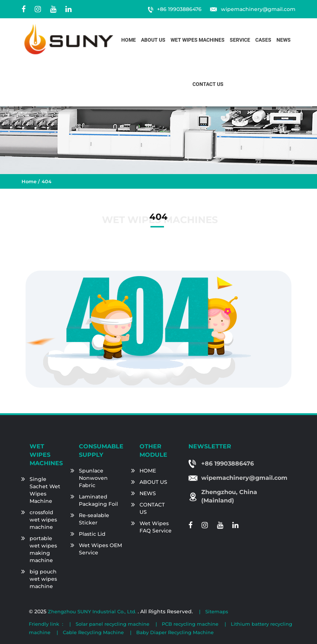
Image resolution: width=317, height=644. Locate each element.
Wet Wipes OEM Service (100, 549)
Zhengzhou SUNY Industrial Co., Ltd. (93, 611)
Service (240, 40)
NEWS (148, 493)
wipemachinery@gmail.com (258, 9)
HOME (148, 471)
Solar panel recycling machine (112, 624)
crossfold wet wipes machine (43, 520)
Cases (263, 40)
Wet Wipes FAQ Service (156, 527)
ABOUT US (153, 482)
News (284, 40)
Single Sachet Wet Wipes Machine (45, 490)
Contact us (208, 84)
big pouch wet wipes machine (43, 579)
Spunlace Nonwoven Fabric (93, 478)
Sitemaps (217, 611)
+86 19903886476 (179, 9)
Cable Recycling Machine (93, 632)
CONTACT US (152, 508)
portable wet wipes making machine (43, 549)
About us (153, 40)
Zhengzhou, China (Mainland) (229, 496)
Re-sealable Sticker (94, 519)
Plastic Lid (92, 534)
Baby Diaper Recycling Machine (175, 632)
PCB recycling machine (190, 624)
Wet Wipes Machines (198, 40)
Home (129, 40)
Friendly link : (46, 624)
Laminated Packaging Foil (98, 500)
